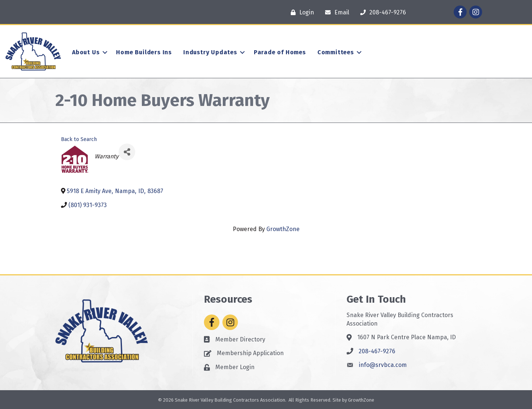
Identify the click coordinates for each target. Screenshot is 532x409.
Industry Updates (210, 52)
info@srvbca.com (383, 365)
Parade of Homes (280, 52)
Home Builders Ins (144, 52)
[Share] (127, 152)
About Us (86, 52)
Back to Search (79, 139)
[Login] (301, 12)
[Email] (335, 12)
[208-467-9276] (381, 12)
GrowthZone (283, 229)
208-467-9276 (377, 351)
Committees (336, 52)
